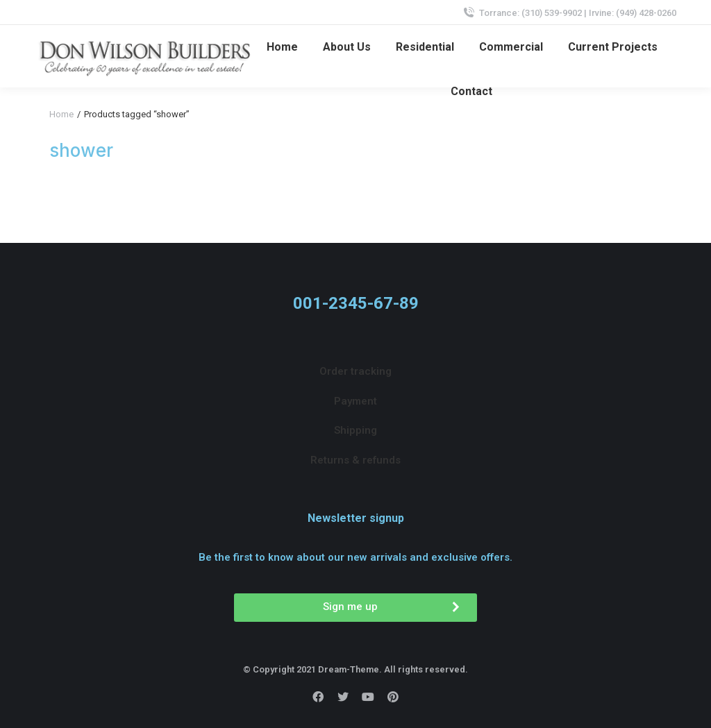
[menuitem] (282, 47)
